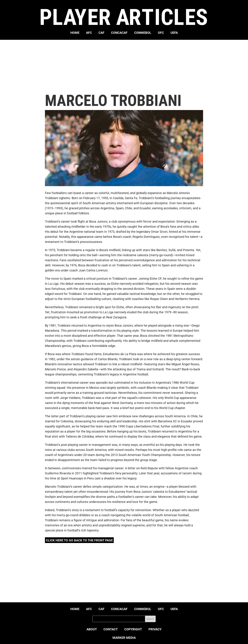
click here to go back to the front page (79, 540)
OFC (161, 33)
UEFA (174, 33)
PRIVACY (155, 630)
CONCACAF (119, 33)
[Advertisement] (124, 66)
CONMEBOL (143, 33)
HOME (75, 33)
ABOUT (92, 630)
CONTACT (111, 630)
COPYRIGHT (133, 630)
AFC (89, 33)
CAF (101, 33)
